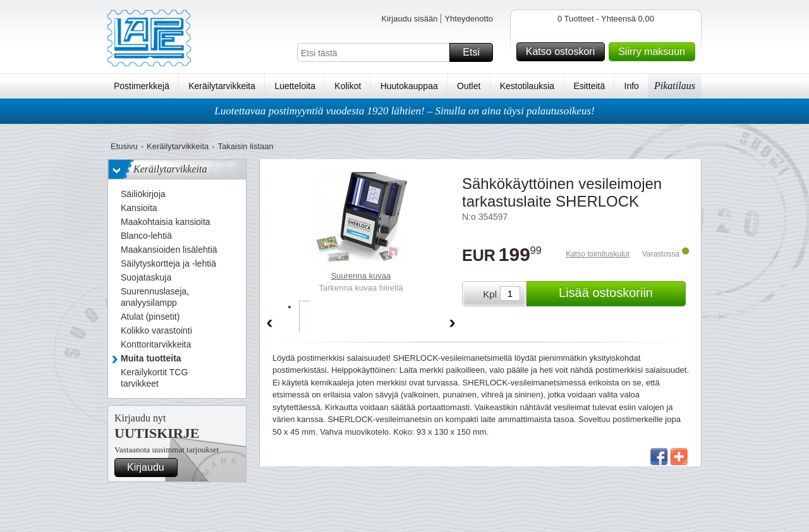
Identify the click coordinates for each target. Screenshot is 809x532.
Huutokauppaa (409, 86)
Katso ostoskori (563, 52)
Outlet (469, 86)
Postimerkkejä (142, 86)
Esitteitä (589, 86)
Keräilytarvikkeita (222, 86)
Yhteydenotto (469, 19)
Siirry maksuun (655, 52)
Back (269, 324)
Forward (453, 324)
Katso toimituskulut (598, 254)
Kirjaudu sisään (409, 19)
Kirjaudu (150, 468)
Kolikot (348, 86)
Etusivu (124, 146)
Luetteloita (295, 86)
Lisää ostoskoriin (620, 294)
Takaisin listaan (246, 146)
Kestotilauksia (527, 86)
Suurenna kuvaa (361, 276)
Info (632, 86)
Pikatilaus (675, 86)
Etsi (476, 52)
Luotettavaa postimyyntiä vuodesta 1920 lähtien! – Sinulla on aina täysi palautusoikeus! (404, 111)
